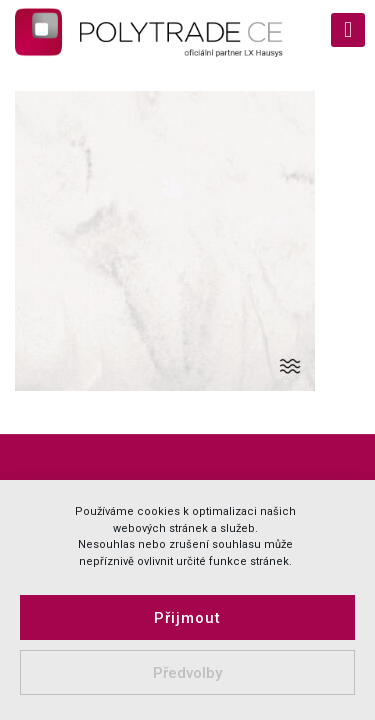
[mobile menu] (348, 30)
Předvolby (187, 673)
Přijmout (187, 618)
